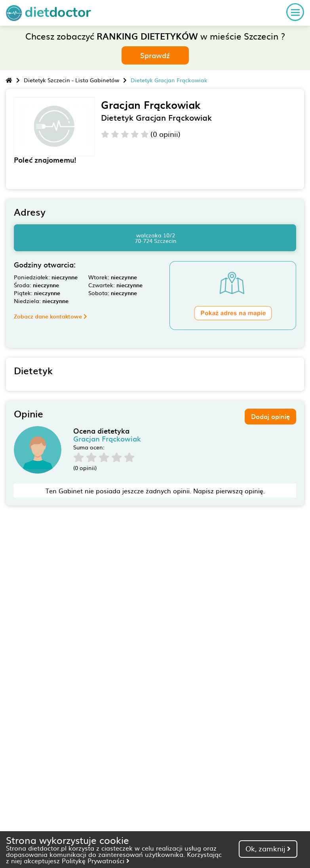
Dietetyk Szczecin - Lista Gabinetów (71, 80)
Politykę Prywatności (96, 860)
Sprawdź (155, 55)
